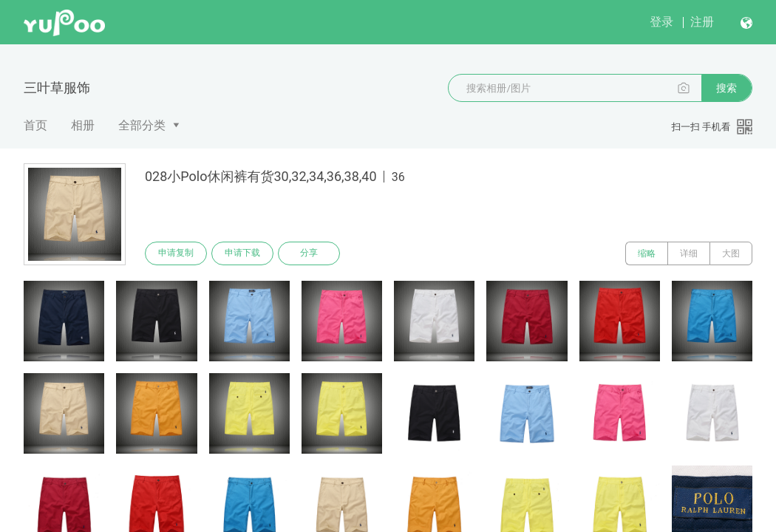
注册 (702, 22)
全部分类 (142, 125)
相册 (83, 125)
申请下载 (242, 253)
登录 (661, 22)
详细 (689, 253)
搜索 (726, 88)
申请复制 (176, 253)
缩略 (647, 253)
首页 (35, 125)
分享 (309, 253)
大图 (731, 253)
